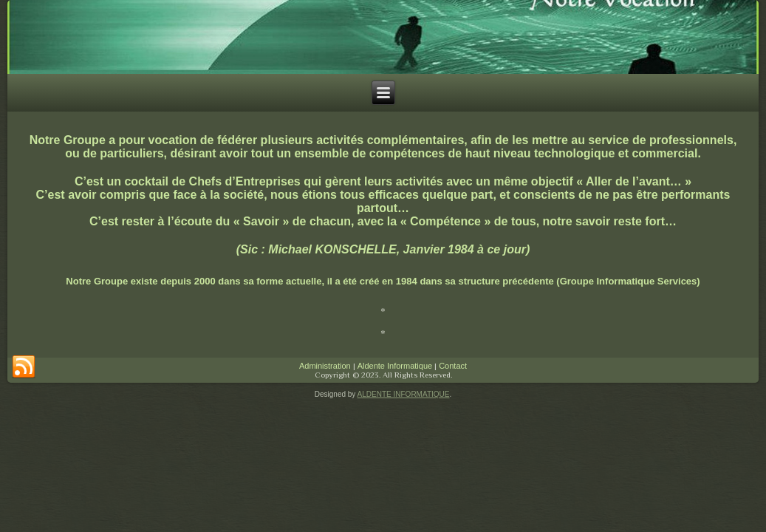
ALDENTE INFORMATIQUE (404, 394)
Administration (325, 366)
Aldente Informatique (395, 366)
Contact (453, 366)
